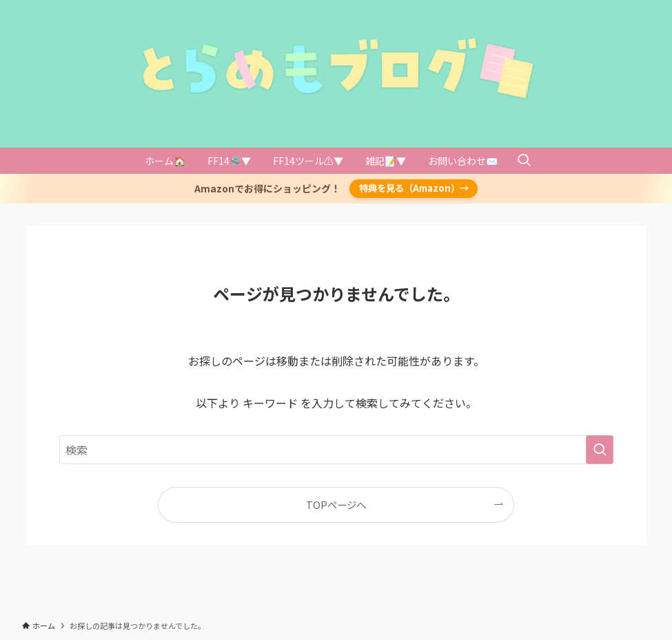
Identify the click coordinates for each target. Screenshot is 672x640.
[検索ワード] (336, 450)
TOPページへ (336, 504)
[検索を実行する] (600, 450)
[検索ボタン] (524, 161)
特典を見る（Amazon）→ (414, 188)
